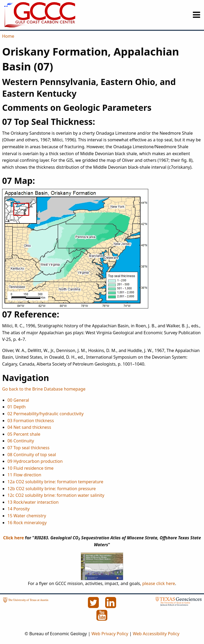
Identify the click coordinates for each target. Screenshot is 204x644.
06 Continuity (21, 441)
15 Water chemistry (27, 516)
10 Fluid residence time (31, 468)
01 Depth (17, 407)
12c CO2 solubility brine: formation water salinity (56, 495)
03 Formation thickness (31, 421)
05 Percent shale (24, 434)
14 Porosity (19, 509)
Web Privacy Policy (110, 634)
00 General (18, 400)
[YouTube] (102, 618)
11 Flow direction (24, 475)
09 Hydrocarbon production (35, 461)
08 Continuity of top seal (32, 455)
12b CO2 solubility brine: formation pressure (52, 489)
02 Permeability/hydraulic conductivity (46, 414)
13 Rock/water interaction (33, 502)
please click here (158, 583)
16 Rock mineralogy (27, 523)
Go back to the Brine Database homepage (44, 389)
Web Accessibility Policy (156, 634)
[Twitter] (94, 605)
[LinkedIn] (111, 605)
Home (8, 36)
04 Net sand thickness (29, 427)
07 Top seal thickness (28, 448)
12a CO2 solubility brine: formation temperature (55, 482)
